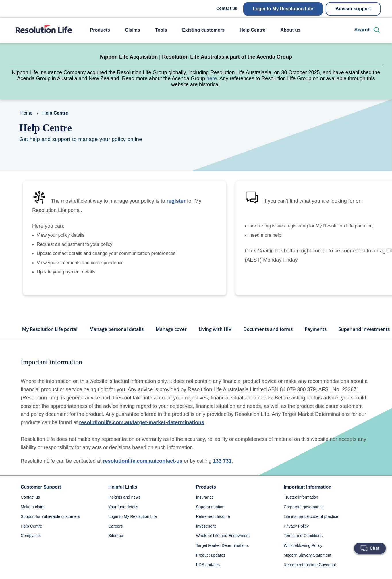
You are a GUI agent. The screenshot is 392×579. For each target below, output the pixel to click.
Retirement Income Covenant (310, 574)
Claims (132, 30)
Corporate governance (304, 516)
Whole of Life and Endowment (223, 545)
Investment (206, 535)
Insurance (205, 506)
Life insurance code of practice (311, 526)
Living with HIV (215, 338)
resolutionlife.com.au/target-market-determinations (142, 432)
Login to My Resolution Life (283, 9)
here (212, 78)
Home (26, 113)
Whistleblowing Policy (303, 555)
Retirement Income (213, 526)
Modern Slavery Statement (308, 564)
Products (100, 30)
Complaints (31, 545)
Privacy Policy (296, 535)
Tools (161, 30)
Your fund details (123, 516)
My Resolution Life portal (50, 338)
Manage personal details (116, 338)
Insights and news (124, 506)
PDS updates (208, 574)
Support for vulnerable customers (50, 526)
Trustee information (301, 506)
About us (290, 30)
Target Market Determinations (223, 555)
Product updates (211, 564)
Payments (316, 338)
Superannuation (210, 516)
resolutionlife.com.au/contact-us (143, 470)
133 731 (222, 470)
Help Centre (252, 30)
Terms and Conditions (303, 545)
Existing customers (203, 30)
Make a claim (32, 516)
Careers (115, 535)
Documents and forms (268, 338)
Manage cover (171, 338)
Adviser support (353, 9)
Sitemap (116, 545)
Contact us (227, 8)
